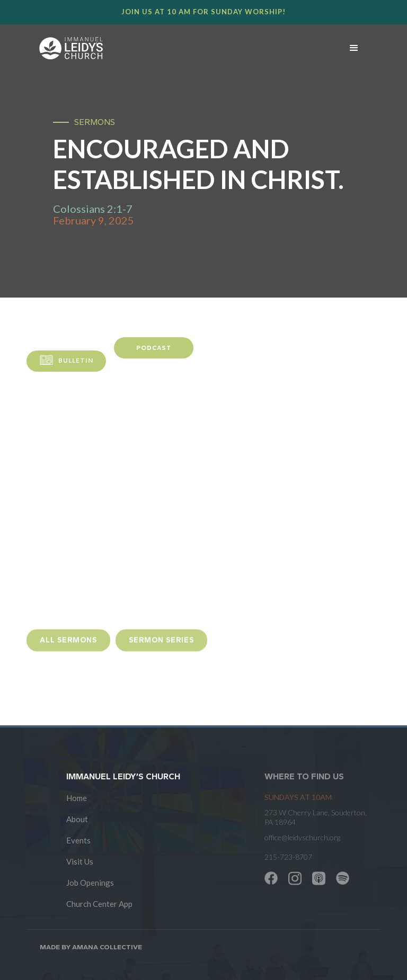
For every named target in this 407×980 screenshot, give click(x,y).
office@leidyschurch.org (302, 837)
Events (78, 840)
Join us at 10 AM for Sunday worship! (203, 12)
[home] (179, 48)
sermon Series (161, 645)
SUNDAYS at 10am (298, 797)
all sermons (68, 645)
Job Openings (90, 883)
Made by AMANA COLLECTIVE (91, 947)
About (77, 819)
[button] (354, 48)
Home (77, 798)
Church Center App (99, 904)
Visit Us (80, 861)
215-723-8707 (288, 857)
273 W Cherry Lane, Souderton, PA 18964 (316, 817)
